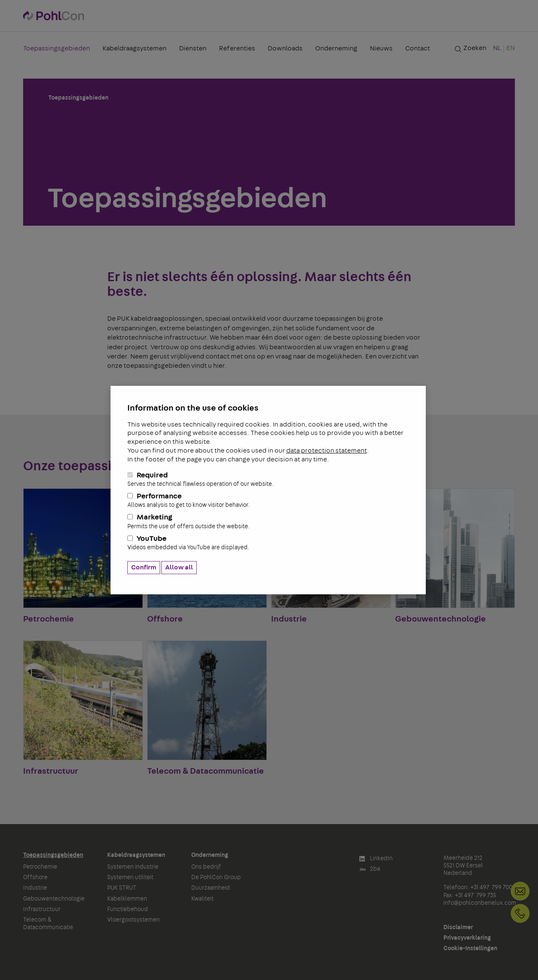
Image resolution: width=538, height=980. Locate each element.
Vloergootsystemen (133, 920)
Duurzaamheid (211, 888)
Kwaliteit (202, 899)
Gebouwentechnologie (54, 899)
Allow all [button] (179, 567)
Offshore (35, 877)
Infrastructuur (42, 909)
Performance (268, 501)
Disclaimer (458, 927)
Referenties (237, 48)
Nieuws (381, 48)
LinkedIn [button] (376, 859)
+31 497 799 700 (520, 913)
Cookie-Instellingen (470, 948)
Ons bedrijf (206, 867)
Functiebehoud (128, 909)
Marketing (268, 522)
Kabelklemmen (127, 899)
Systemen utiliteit (130, 877)
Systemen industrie (133, 867)
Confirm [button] (144, 567)
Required (268, 479)
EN (511, 48)
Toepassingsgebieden (57, 48)
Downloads (285, 48)
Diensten (193, 48)
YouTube (268, 543)
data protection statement (327, 450)
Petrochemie (40, 867)
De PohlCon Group (216, 877)
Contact (418, 48)
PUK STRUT (122, 888)
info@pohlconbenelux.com (480, 903)
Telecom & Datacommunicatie (48, 924)
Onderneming (336, 48)
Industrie (35, 888)
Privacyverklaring (467, 938)
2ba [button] (370, 869)
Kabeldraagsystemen (134, 48)
